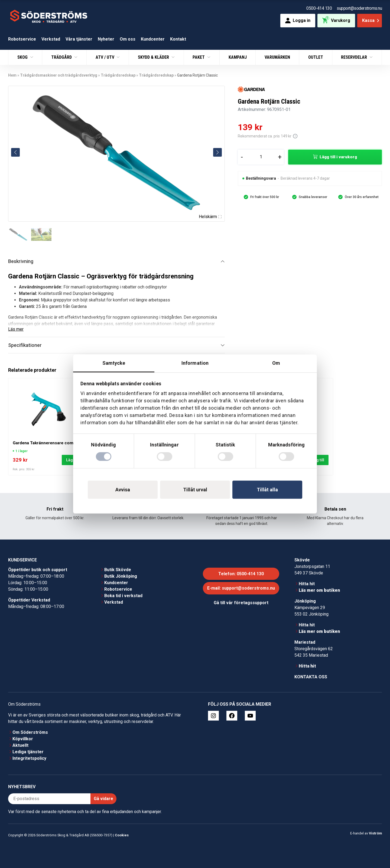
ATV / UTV (105, 57)
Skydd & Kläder (154, 57)
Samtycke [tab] (114, 363)
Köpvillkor (23, 739)
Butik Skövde (118, 570)
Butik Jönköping (121, 576)
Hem (12, 75)
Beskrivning (21, 261)
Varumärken (277, 57)
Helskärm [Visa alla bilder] (210, 217)
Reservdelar (355, 57)
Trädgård (62, 57)
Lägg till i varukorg (338, 157)
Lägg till (317, 460)
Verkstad (51, 39)
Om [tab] (276, 363)
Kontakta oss (311, 677)
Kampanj (238, 57)
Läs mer (16, 329)
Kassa (371, 20)
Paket (199, 57)
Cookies (122, 835)
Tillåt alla (267, 490)
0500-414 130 (319, 8)
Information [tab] (195, 363)
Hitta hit (307, 584)
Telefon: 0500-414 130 (241, 574)
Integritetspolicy (29, 758)
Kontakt (178, 39)
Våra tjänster (79, 39)
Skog (23, 57)
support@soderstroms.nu (359, 8)
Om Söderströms (30, 732)
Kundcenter (153, 39)
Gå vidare (103, 799)
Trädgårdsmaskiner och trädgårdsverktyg (59, 75)
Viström (375, 833)
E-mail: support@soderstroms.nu (241, 588)
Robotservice (22, 39)
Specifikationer (25, 345)
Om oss (128, 39)
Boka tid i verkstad (123, 596)
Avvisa (123, 490)
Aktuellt (20, 745)
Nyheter (106, 39)
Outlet (316, 57)
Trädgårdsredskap (118, 75)
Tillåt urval (195, 490)
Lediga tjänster (28, 752)
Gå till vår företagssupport (241, 603)
